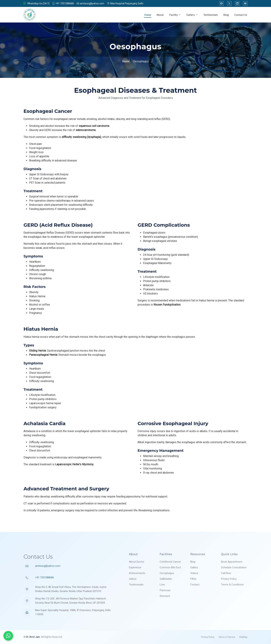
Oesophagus (167, 584)
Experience (135, 578)
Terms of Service (227, 637)
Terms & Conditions (232, 595)
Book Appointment (232, 572)
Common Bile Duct (170, 578)
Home (148, 15)
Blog (226, 15)
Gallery (194, 578)
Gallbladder (166, 589)
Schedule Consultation (234, 578)
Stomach (165, 607)
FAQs (193, 589)
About (160, 15)
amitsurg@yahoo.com (48, 577)
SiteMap (243, 637)
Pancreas (165, 601)
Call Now (226, 584)
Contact (195, 595)
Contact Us (241, 15)
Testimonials (211, 15)
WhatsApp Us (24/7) (36, 4)
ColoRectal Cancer (170, 572)
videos (133, 589)
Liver (162, 595)
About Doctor (137, 572)
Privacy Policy (229, 589)
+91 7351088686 (45, 588)
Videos (194, 584)
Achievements (137, 584)
